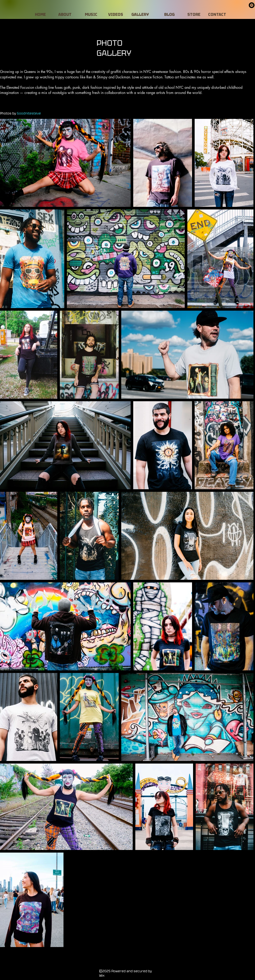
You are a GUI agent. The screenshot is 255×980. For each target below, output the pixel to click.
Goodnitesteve (29, 113)
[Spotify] (252, 5)
